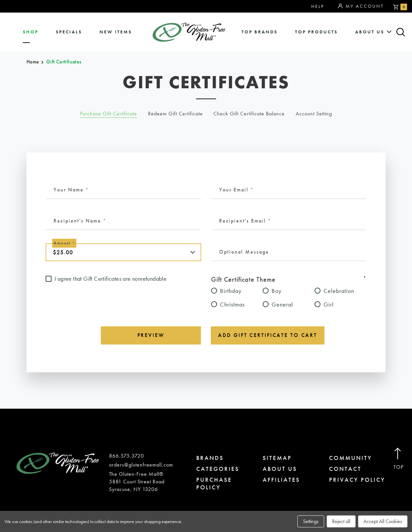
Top (399, 459)
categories (218, 469)
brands (210, 458)
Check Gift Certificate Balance (249, 114)
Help (318, 6)
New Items (116, 32)
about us (370, 32)
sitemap (277, 458)
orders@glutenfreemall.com (141, 465)
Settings (311, 521)
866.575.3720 (127, 456)
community (351, 458)
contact (345, 469)
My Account (361, 6)
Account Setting (314, 114)
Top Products (316, 32)
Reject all (341, 521)
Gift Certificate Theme (289, 279)
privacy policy (357, 480)
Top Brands (260, 32)
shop (31, 32)
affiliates (281, 480)
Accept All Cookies (383, 521)
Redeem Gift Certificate (175, 114)
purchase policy (214, 483)
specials (69, 32)
